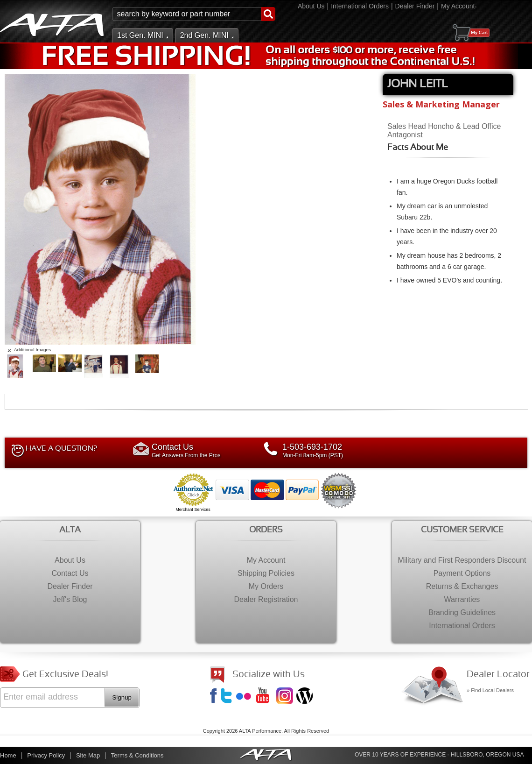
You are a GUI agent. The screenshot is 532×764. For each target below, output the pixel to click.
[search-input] (187, 14)
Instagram (286, 697)
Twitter (228, 697)
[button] (194, 14)
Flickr (245, 697)
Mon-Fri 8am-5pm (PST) (329, 450)
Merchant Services (193, 509)
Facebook (215, 697)
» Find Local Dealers (490, 690)
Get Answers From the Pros (198, 450)
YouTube (266, 697)
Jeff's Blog (306, 697)
